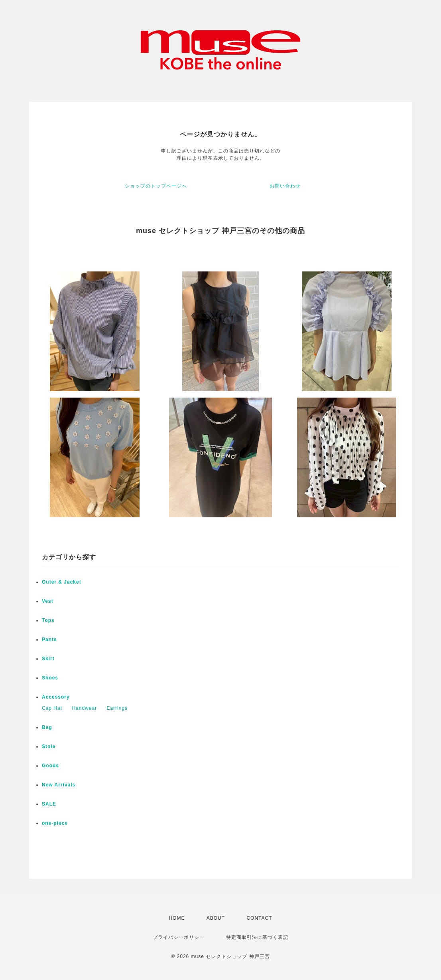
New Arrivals (59, 785)
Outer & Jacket (62, 582)
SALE (49, 804)
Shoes (50, 678)
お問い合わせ (285, 186)
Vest (48, 601)
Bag (47, 727)
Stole (49, 746)
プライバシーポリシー (179, 937)
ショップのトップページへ (156, 186)
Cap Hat (52, 708)
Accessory (56, 697)
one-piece (55, 823)
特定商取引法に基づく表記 (257, 937)
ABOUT (216, 918)
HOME (177, 918)
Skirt (48, 659)
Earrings (117, 708)
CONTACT (259, 918)
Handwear (84, 708)
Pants (49, 639)
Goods (50, 766)
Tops (48, 620)
